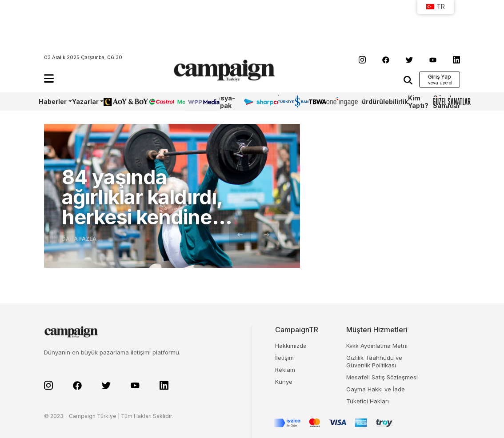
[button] (49, 78)
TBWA (317, 102)
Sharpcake (260, 102)
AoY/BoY (117, 102)
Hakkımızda (291, 346)
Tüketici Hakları (368, 401)
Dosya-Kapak (223, 102)
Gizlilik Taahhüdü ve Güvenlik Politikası (374, 361)
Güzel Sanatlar (447, 102)
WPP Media (195, 102)
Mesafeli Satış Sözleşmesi (382, 377)
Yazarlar (85, 102)
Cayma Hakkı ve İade (376, 389)
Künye (284, 382)
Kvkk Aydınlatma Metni (377, 346)
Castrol (160, 102)
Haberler (53, 102)
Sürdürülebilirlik (383, 102)
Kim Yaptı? (418, 102)
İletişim (284, 358)
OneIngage (342, 102)
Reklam (285, 370)
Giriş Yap (440, 77)
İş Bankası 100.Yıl (290, 102)
